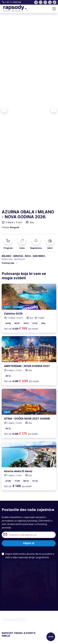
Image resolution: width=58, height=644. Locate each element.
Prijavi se (29, 543)
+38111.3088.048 (11, 2)
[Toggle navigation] (54, 9)
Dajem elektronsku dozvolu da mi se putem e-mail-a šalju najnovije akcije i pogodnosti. (30, 556)
